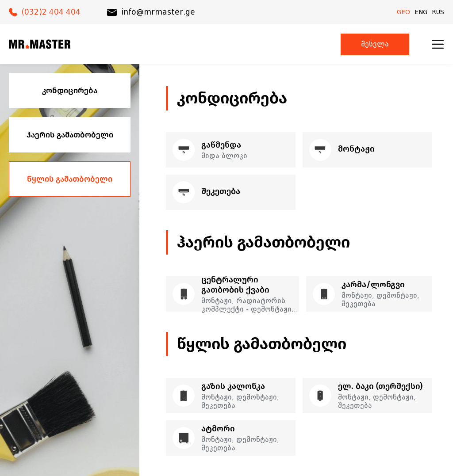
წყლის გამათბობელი (70, 179)
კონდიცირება (70, 91)
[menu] (438, 44)
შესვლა (375, 44)
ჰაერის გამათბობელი (70, 135)
